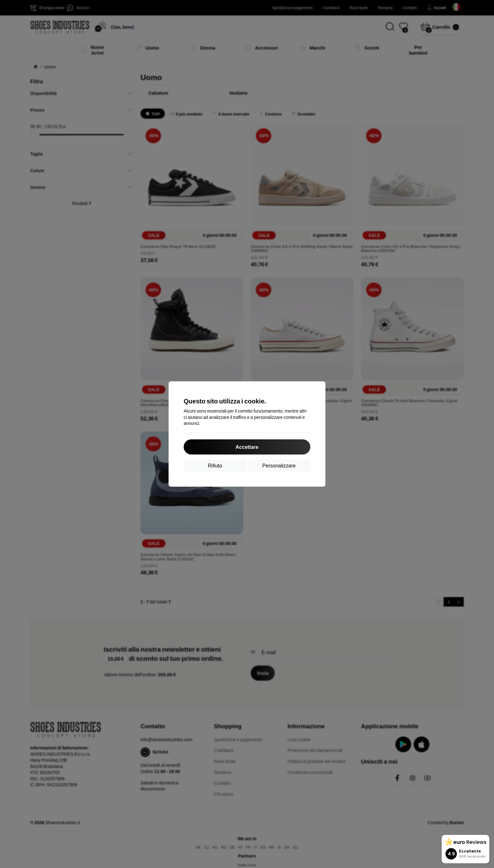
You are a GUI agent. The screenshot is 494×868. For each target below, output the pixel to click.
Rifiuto (215, 465)
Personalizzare (279, 465)
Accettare (247, 447)
